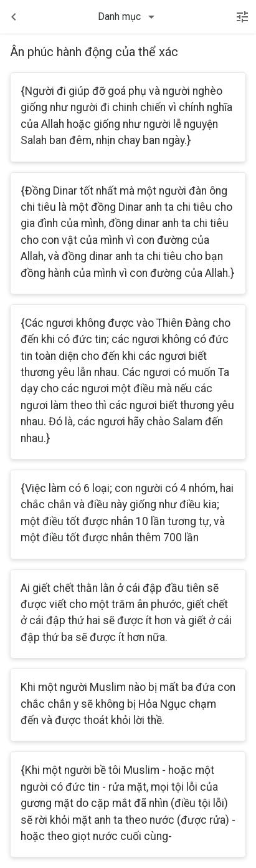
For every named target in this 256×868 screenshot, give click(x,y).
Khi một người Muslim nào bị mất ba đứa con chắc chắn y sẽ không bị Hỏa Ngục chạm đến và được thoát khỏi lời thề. (128, 704)
